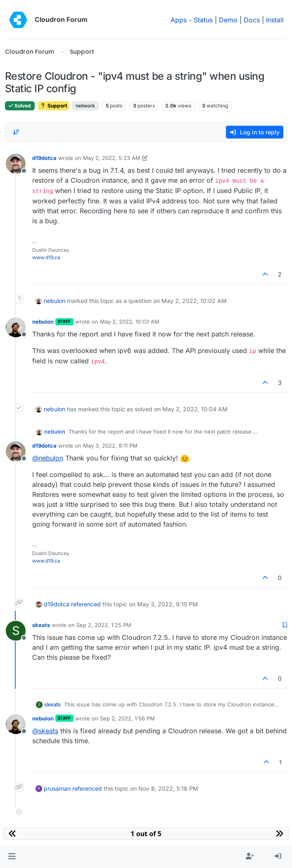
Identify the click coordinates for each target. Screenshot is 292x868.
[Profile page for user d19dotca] (16, 164)
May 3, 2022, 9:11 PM (110, 446)
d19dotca (44, 158)
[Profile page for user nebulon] (16, 327)
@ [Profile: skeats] (45, 731)
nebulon (55, 301)
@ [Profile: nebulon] (48, 458)
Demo (228, 20)
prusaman (57, 788)
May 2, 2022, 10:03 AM (130, 322)
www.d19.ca (46, 257)
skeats (41, 625)
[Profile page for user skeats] (16, 631)
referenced (86, 604)
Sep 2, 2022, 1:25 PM (104, 625)
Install (275, 20)
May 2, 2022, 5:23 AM (112, 158)
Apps (179, 20)
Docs (252, 20)
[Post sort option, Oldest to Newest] (16, 132)
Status (203, 20)
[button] (12, 856)
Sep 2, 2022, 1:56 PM (127, 718)
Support (53, 106)
